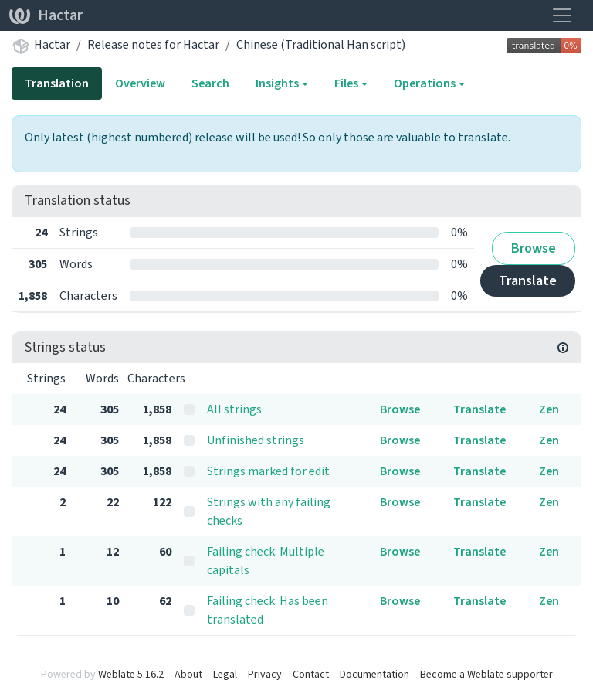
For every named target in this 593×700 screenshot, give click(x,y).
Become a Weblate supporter (486, 674)
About (188, 674)
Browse (534, 248)
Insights (277, 83)
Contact (311, 674)
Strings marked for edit (268, 471)
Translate (528, 280)
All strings (234, 409)
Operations (425, 83)
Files (346, 83)
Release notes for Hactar (153, 44)
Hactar (46, 15)
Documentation (374, 674)
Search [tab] (210, 83)
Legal (225, 674)
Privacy (265, 674)
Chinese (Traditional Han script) (321, 44)
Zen (549, 409)
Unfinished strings (256, 440)
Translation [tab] (57, 83)
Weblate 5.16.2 (131, 674)
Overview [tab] (140, 83)
